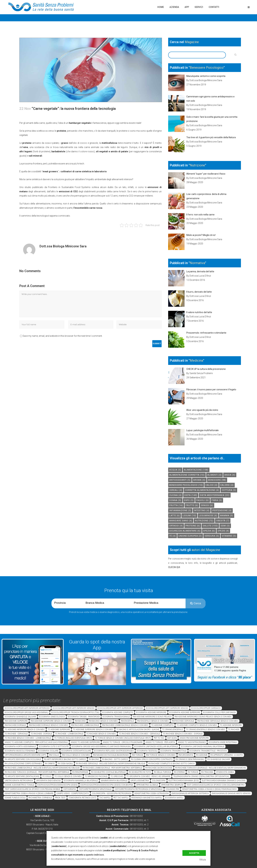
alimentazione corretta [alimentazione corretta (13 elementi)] (187, 475)
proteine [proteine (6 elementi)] (193, 526)
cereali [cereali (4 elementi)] (176, 490)
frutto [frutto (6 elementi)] (192, 505)
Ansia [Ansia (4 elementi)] (230, 475)
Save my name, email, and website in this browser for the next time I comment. (63, 336)
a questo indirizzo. (94, 855)
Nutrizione (197, 165)
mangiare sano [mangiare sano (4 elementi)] (181, 521)
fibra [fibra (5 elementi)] (217, 500)
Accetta (194, 853)
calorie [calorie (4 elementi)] (227, 485)
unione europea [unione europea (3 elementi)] (190, 536)
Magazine (192, 42)
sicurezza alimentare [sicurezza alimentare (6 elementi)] (185, 531)
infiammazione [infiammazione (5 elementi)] (180, 510)
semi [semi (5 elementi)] (225, 526)
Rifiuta (203, 860)
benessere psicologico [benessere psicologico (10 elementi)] (186, 485)
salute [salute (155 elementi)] (210, 526)
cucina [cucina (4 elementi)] (175, 495)
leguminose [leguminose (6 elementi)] (208, 515)
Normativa (197, 263)
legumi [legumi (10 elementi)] (189, 515)
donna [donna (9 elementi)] (175, 500)
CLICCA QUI (174, 567)
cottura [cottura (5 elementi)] (229, 490)
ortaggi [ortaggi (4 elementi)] (176, 526)
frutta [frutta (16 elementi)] (176, 505)
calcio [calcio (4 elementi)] (212, 485)
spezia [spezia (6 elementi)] (209, 531)
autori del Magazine (206, 550)
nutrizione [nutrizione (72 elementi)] (204, 521)
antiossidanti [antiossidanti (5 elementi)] (180, 480)
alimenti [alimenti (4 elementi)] (214, 475)
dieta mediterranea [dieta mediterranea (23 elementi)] (215, 495)
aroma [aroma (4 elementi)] (199, 480)
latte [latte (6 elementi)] (175, 515)
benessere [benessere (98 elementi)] (217, 480)
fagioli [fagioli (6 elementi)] (203, 500)
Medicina (196, 360)
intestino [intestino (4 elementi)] (202, 510)
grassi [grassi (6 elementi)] (207, 505)
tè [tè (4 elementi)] (173, 536)
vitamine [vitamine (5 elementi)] (229, 536)
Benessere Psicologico (207, 68)
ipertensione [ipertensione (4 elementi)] (222, 510)
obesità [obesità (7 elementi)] (223, 521)
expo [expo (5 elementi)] (189, 500)
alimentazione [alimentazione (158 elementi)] (196, 470)
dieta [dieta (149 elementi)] (191, 495)
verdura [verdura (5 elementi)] (212, 536)
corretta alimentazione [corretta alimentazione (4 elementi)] (202, 490)
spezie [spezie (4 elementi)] (223, 531)
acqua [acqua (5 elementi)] (175, 470)
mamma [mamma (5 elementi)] (227, 515)
